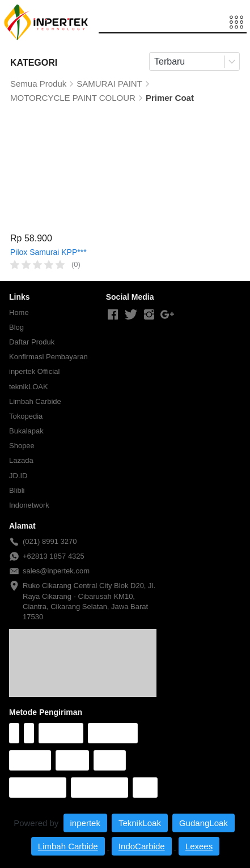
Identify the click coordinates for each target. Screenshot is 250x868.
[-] (113, 315)
